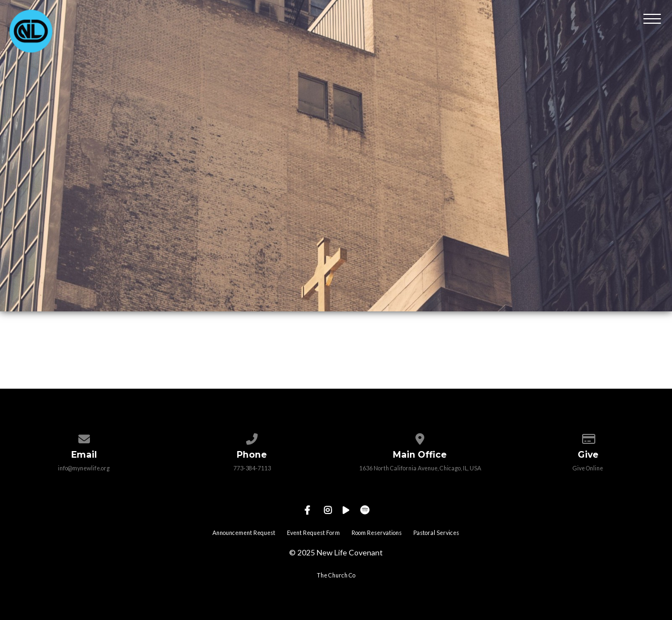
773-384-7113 (252, 468)
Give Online (588, 468)
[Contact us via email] (84, 437)
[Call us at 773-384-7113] (252, 437)
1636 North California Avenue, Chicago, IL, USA (420, 468)
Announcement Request (244, 533)
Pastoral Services (436, 533)
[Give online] (588, 437)
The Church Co (336, 575)
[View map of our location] (420, 437)
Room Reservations (377, 533)
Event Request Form (313, 533)
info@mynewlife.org (84, 468)
